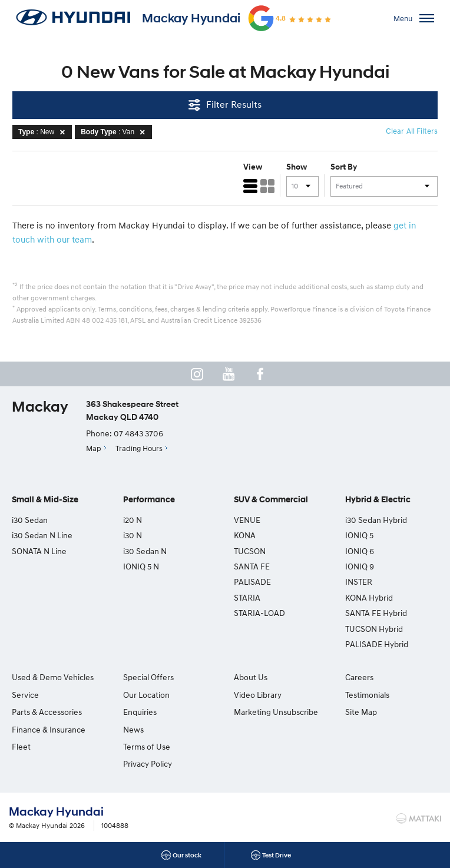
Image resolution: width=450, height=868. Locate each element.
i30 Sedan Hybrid (376, 520)
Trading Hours (139, 448)
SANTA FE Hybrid (376, 613)
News (133, 729)
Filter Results (225, 105)
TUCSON (250, 551)
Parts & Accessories (47, 712)
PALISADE (252, 582)
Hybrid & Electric (378, 500)
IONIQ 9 (360, 566)
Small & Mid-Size (45, 500)
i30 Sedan (30, 520)
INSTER (359, 582)
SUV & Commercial (271, 500)
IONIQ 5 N (141, 566)
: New (44, 132)
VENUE (247, 520)
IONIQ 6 (360, 551)
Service (25, 695)
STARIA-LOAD (259, 613)
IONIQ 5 (359, 535)
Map (94, 448)
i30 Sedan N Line (42, 535)
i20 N (133, 520)
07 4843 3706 (138, 433)
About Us (251, 677)
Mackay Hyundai (191, 18)
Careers (359, 677)
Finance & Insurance (49, 729)
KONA (245, 535)
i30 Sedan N (145, 551)
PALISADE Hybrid (377, 644)
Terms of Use (147, 746)
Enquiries (140, 712)
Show (297, 167)
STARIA (247, 597)
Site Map (361, 712)
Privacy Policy (148, 763)
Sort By (344, 167)
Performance (149, 500)
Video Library (258, 695)
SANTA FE (252, 566)
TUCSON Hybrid (374, 629)
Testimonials (367, 695)
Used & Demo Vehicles (53, 677)
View (253, 167)
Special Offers (148, 677)
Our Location (146, 695)
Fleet (21, 746)
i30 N (133, 535)
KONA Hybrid (369, 597)
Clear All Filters (412, 131)
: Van (115, 132)
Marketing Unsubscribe (276, 712)
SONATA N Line (39, 551)
